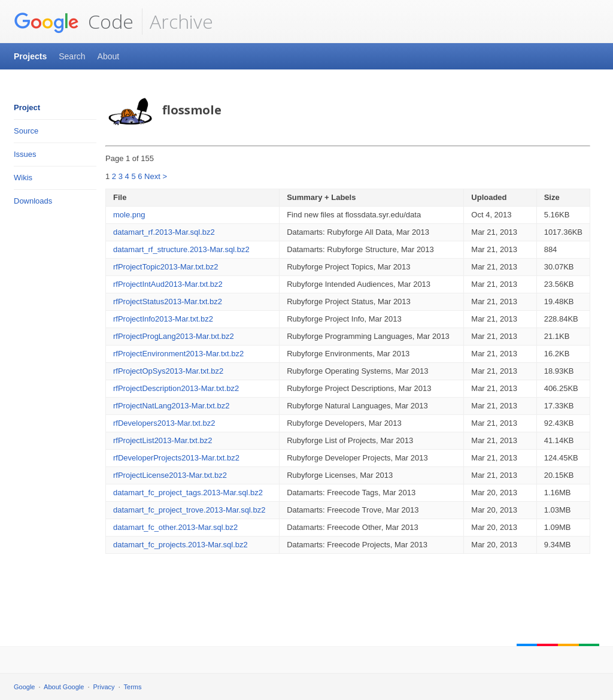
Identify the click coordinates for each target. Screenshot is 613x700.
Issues (25, 154)
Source (26, 131)
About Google (64, 687)
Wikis (23, 178)
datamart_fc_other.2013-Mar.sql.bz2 (175, 527)
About (109, 56)
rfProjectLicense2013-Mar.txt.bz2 (170, 475)
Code (74, 22)
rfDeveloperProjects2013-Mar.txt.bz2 (176, 458)
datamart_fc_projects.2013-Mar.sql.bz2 (180, 545)
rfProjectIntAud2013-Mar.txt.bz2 (168, 284)
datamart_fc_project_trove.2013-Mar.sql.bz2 (189, 510)
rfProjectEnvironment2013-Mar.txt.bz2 (178, 354)
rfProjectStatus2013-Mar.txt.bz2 (168, 301)
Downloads (33, 201)
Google (24, 687)
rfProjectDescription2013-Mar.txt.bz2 (176, 388)
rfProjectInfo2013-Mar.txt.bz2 (163, 319)
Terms (133, 687)
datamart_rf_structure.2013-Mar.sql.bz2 (181, 249)
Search (72, 56)
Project (27, 107)
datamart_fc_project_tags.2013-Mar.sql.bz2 (188, 493)
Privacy (104, 687)
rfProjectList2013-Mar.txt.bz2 (163, 440)
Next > (156, 176)
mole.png (129, 215)
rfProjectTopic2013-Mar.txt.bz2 (166, 267)
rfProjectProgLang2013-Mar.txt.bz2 (174, 336)
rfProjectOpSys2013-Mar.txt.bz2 (168, 371)
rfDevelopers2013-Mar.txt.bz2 (164, 423)
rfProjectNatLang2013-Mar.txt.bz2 (171, 406)
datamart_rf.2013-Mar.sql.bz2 (164, 232)
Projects (30, 56)
